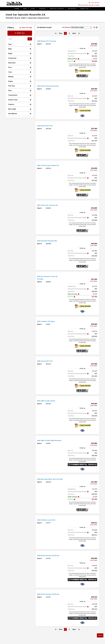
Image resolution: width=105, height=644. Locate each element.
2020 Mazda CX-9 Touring (48, 41)
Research (72, 9)
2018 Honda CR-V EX (46, 126)
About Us (85, 9)
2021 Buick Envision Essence (50, 86)
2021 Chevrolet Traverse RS (49, 205)
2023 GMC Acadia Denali (48, 401)
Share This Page (26, 28)
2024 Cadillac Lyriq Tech (48, 520)
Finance (43, 9)
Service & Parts (57, 9)
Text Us (100, 635)
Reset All (20, 33)
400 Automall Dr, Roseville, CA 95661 (89, 5)
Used (33, 9)
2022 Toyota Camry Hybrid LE (50, 165)
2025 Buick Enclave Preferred (50, 555)
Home (17, 9)
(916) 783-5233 (94, 3)
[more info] (67, 38)
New (25, 9)
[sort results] (81, 27)
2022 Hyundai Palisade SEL (49, 241)
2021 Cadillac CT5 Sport (47, 321)
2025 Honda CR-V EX (46, 361)
